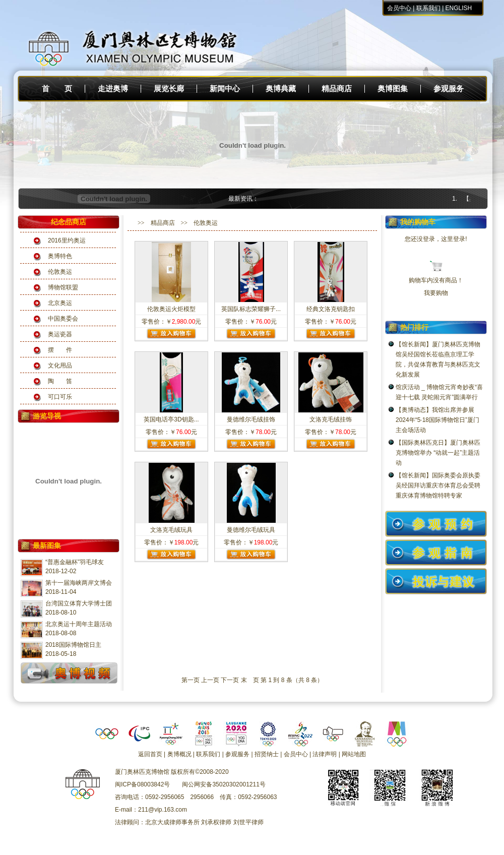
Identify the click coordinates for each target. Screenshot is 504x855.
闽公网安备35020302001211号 (224, 784)
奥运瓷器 (60, 334)
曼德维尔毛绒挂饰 (251, 419)
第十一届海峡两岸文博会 (79, 583)
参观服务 (449, 89)
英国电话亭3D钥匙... (171, 419)
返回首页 (150, 754)
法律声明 (325, 754)
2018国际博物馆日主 (73, 645)
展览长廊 (169, 89)
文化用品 (60, 365)
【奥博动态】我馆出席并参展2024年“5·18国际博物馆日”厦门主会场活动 (437, 420)
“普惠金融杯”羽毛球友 (75, 562)
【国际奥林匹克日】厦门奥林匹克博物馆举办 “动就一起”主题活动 (438, 453)
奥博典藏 (281, 89)
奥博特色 (60, 256)
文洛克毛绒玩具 (171, 530)
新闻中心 (225, 89)
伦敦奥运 (60, 272)
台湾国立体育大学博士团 (79, 603)
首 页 (57, 89)
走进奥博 (113, 89)
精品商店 (337, 89)
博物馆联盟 (63, 287)
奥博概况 (179, 754)
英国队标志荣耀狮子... (251, 309)
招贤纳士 (267, 754)
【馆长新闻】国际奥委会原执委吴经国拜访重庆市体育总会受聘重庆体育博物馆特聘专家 (438, 485)
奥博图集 (393, 89)
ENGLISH (459, 8)
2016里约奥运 (67, 240)
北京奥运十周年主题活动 (79, 624)
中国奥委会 (63, 319)
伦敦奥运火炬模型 (171, 309)
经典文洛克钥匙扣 (331, 309)
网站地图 (354, 754)
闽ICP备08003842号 (142, 784)
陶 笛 (60, 381)
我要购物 (436, 293)
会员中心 (399, 8)
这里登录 (453, 239)
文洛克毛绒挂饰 (331, 419)
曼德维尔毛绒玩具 (251, 530)
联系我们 (428, 8)
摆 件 (60, 350)
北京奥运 (60, 303)
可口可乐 (60, 397)
